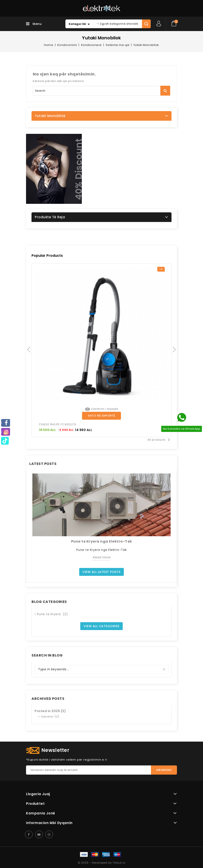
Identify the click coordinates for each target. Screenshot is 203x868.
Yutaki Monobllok (50, 116)
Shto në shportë (101, 416)
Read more (101, 557)
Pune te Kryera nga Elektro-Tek (102, 541)
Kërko (165, 91)
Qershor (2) (50, 717)
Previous (29, 350)
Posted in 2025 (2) (50, 711)
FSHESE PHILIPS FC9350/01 (58, 424)
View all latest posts (101, 572)
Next (174, 350)
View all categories (101, 626)
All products (160, 440)
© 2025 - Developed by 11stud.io (102, 863)
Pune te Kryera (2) (52, 614)
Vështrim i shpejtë (102, 409)
